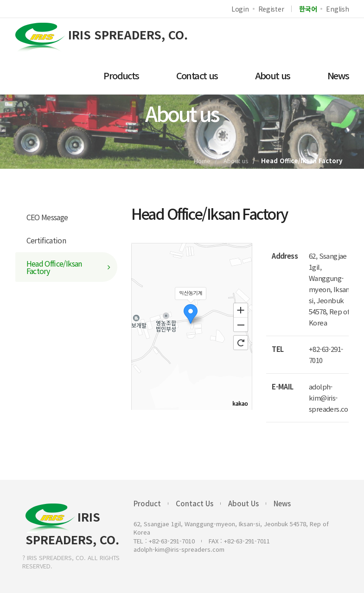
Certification (46, 240)
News (282, 503)
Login (240, 9)
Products (121, 75)
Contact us (197, 75)
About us (273, 75)
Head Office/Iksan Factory (54, 267)
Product (147, 503)
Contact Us (195, 503)
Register (271, 9)
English (337, 9)
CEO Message (47, 217)
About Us (243, 503)
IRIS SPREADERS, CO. (72, 525)
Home (202, 161)
